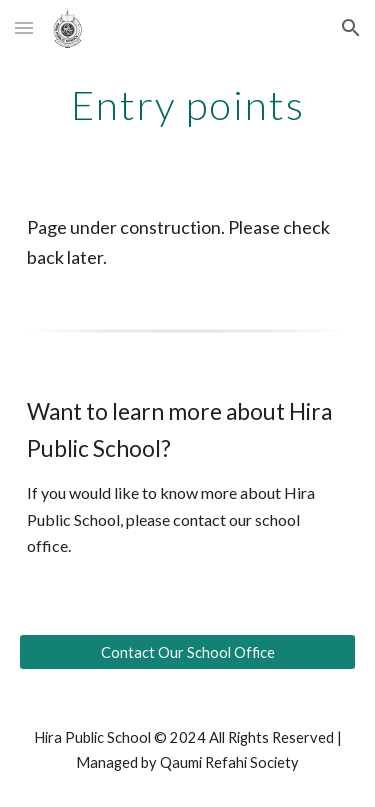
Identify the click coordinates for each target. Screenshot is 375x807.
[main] (188, 105)
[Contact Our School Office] (188, 652)
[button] (24, 27)
